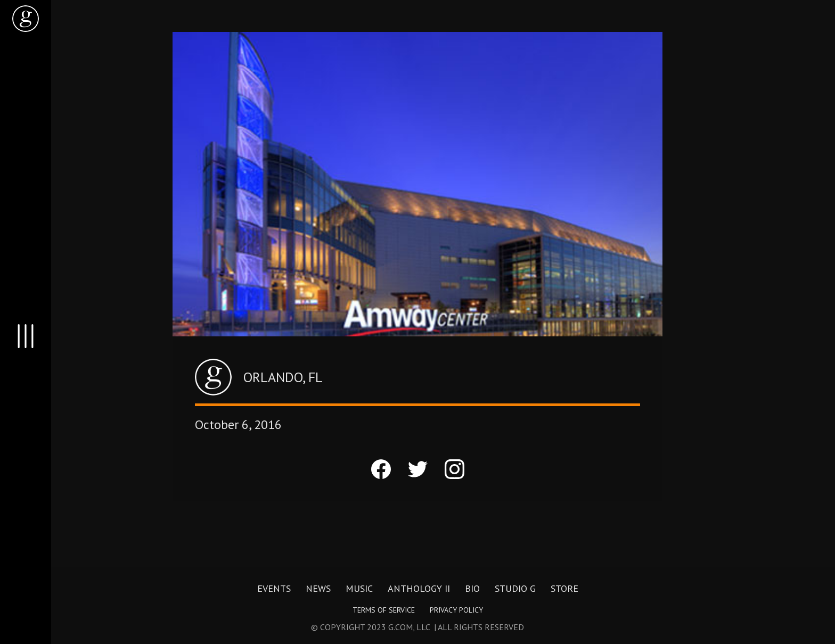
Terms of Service (384, 610)
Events (274, 589)
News (318, 589)
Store (564, 589)
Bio (472, 589)
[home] (26, 19)
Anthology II (419, 589)
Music (359, 589)
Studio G (515, 589)
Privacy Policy (456, 610)
